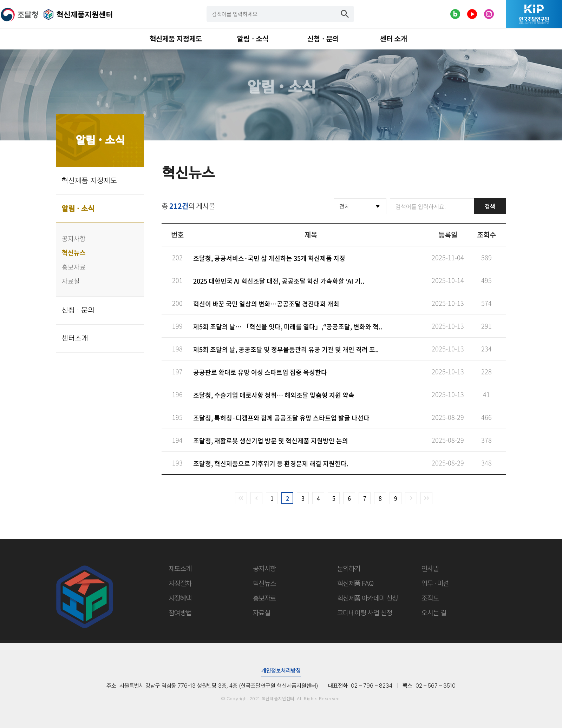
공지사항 (74, 239)
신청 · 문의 (78, 310)
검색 (490, 206)
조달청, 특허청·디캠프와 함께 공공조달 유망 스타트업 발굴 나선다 (281, 418)
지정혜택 (180, 598)
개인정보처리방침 (281, 671)
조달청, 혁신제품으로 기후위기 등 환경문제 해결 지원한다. (271, 464)
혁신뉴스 (74, 253)
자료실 (71, 281)
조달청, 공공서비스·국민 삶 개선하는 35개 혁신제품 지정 (269, 258)
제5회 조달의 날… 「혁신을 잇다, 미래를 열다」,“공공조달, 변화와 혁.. (288, 327)
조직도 (430, 598)
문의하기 (349, 569)
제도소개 (180, 569)
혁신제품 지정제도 (89, 181)
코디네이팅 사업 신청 (365, 613)
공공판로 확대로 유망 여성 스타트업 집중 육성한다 (260, 372)
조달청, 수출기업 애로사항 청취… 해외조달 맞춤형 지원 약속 (274, 395)
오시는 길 (434, 613)
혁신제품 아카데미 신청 (368, 598)
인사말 (430, 569)
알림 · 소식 (78, 209)
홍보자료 (74, 267)
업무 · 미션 (435, 583)
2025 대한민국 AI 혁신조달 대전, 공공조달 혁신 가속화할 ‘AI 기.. (279, 281)
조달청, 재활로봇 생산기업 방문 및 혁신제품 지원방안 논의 (271, 441)
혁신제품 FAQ (355, 583)
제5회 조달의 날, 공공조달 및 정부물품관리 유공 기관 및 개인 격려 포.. (286, 349)
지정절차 (180, 583)
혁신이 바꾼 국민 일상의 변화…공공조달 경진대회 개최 (266, 304)
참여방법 (180, 613)
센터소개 (75, 338)
